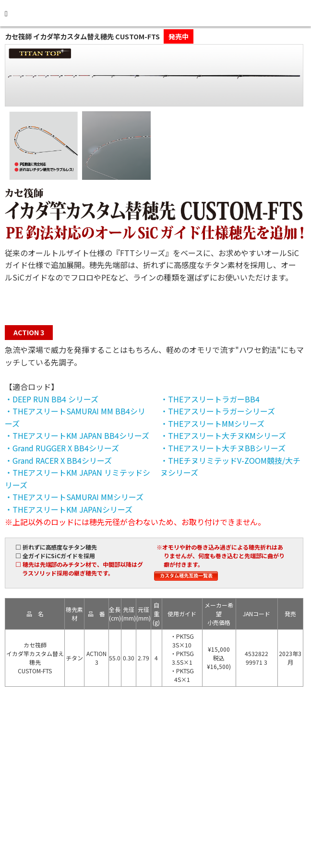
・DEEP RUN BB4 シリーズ (52, 399)
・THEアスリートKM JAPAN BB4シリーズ (77, 435)
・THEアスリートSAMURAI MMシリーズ (74, 497)
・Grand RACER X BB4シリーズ (58, 460)
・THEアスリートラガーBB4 (210, 399)
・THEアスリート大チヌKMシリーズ (223, 435)
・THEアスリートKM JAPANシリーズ (69, 509)
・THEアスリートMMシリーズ (212, 423)
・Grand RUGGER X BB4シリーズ (62, 448)
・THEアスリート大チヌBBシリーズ (223, 448)
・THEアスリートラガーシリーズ (218, 411)
